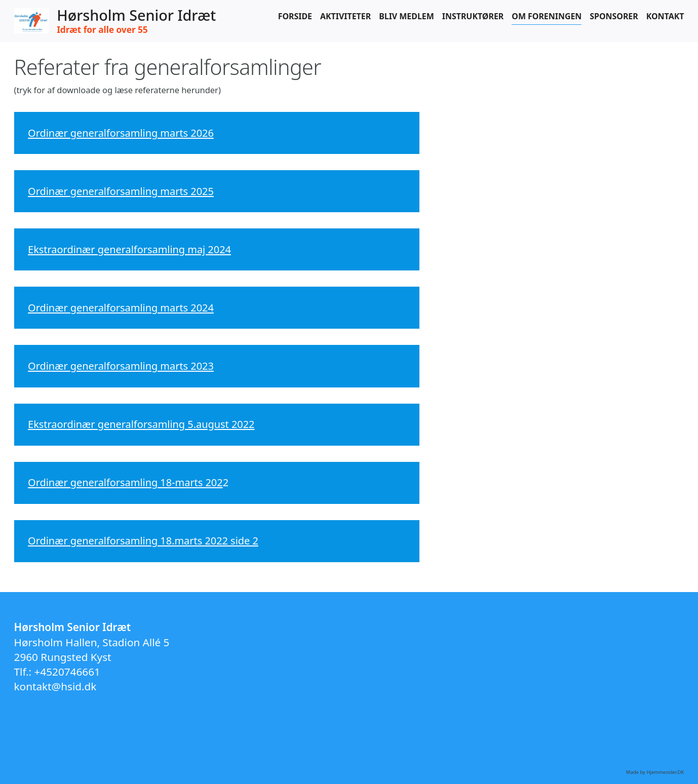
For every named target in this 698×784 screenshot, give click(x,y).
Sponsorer (614, 16)
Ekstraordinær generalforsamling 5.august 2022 (141, 424)
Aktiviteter (345, 16)
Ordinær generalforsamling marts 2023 (121, 366)
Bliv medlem (406, 16)
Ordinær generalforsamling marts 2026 (121, 133)
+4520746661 (67, 672)
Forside (295, 16)
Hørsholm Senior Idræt (136, 15)
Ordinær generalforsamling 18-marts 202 (125, 482)
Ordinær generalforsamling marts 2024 (121, 308)
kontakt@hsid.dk (55, 686)
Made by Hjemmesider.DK (655, 772)
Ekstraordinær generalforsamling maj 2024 (129, 249)
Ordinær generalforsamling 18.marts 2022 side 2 (143, 541)
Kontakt (665, 16)
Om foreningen (547, 16)
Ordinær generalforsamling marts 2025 (121, 191)
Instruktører (473, 16)
